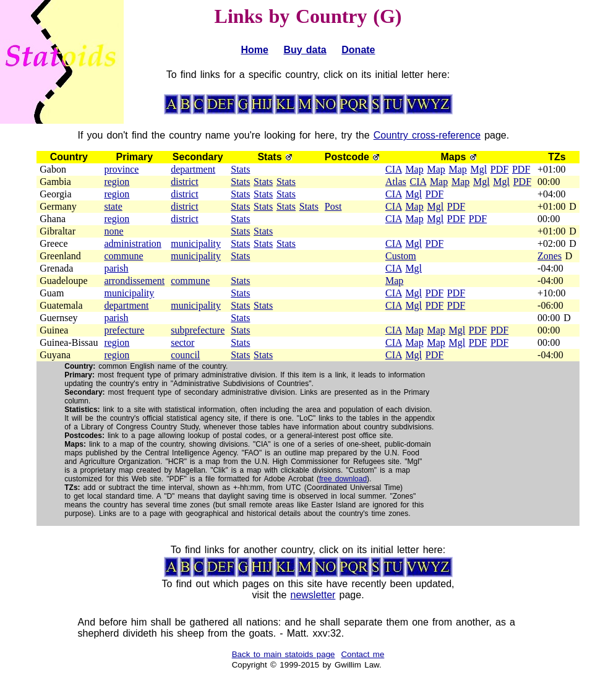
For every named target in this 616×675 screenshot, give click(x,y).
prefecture (124, 330)
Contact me (362, 654)
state (113, 206)
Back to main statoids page (284, 654)
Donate (358, 50)
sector (182, 342)
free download (343, 479)
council (185, 355)
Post (333, 206)
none (113, 231)
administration (132, 243)
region (117, 182)
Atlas (396, 182)
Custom (401, 256)
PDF (499, 169)
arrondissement (134, 281)
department (193, 169)
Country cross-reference (427, 135)
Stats (240, 169)
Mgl (478, 169)
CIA (394, 169)
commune (123, 256)
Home (254, 50)
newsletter (313, 595)
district (184, 182)
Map (414, 169)
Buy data (305, 50)
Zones (550, 256)
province (121, 169)
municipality (196, 243)
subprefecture (198, 330)
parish (116, 268)
